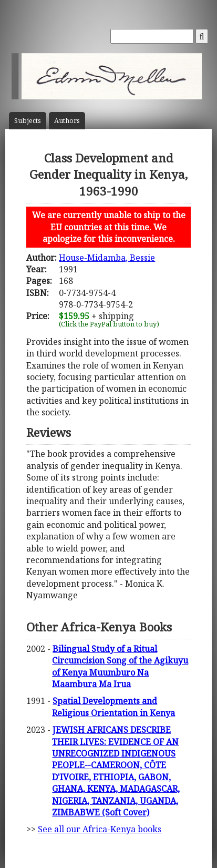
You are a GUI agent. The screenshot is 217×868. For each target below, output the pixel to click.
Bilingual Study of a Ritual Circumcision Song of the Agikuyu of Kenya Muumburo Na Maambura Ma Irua (120, 666)
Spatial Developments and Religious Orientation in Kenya (113, 707)
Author (67, 121)
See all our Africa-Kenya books (100, 829)
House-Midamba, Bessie (107, 258)
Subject (28, 121)
